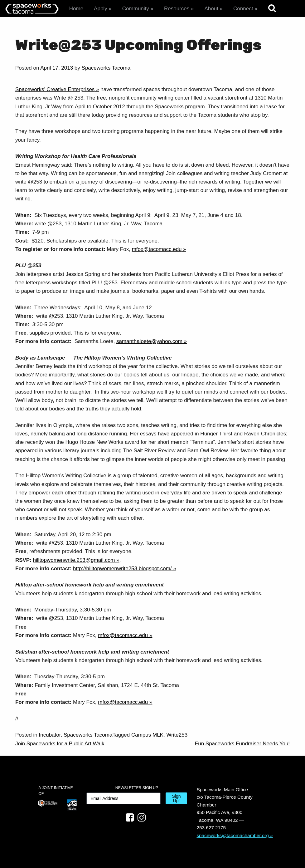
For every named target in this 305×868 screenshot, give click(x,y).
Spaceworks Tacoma (106, 68)
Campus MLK (147, 735)
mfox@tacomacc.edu (157, 249)
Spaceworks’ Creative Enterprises (55, 89)
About (211, 9)
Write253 (177, 735)
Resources (177, 9)
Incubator (50, 735)
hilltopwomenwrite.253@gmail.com (74, 560)
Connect (243, 9)
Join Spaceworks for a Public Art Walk (60, 744)
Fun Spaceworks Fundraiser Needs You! (242, 744)
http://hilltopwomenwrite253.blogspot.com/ (122, 569)
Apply (101, 9)
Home (76, 9)
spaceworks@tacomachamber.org (233, 835)
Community (136, 9)
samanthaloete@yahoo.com (149, 341)
